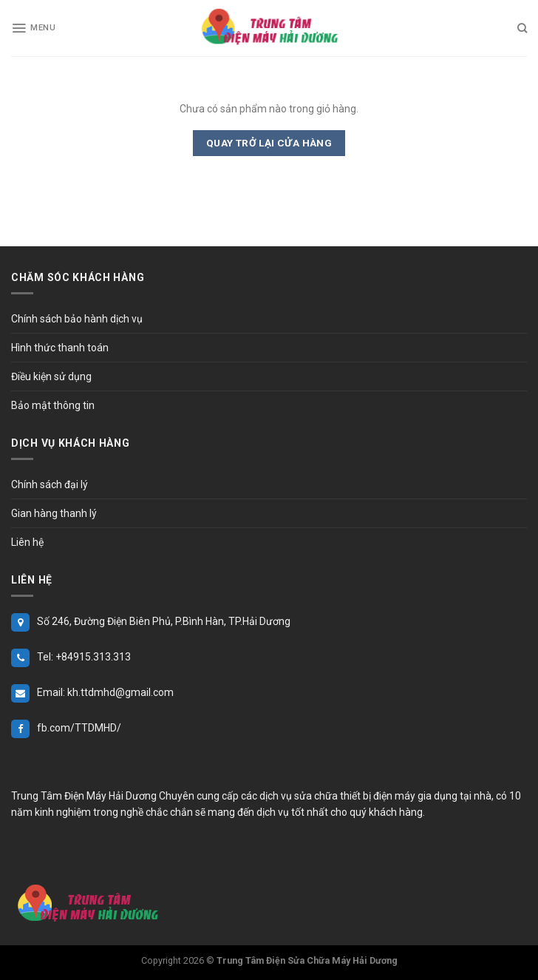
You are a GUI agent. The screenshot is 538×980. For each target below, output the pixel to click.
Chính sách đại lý (50, 484)
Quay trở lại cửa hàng (269, 143)
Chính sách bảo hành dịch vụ (77, 319)
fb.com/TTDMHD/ (79, 728)
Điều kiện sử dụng (51, 376)
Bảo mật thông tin (53, 405)
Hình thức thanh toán (60, 348)
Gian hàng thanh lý (54, 513)
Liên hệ (27, 542)
